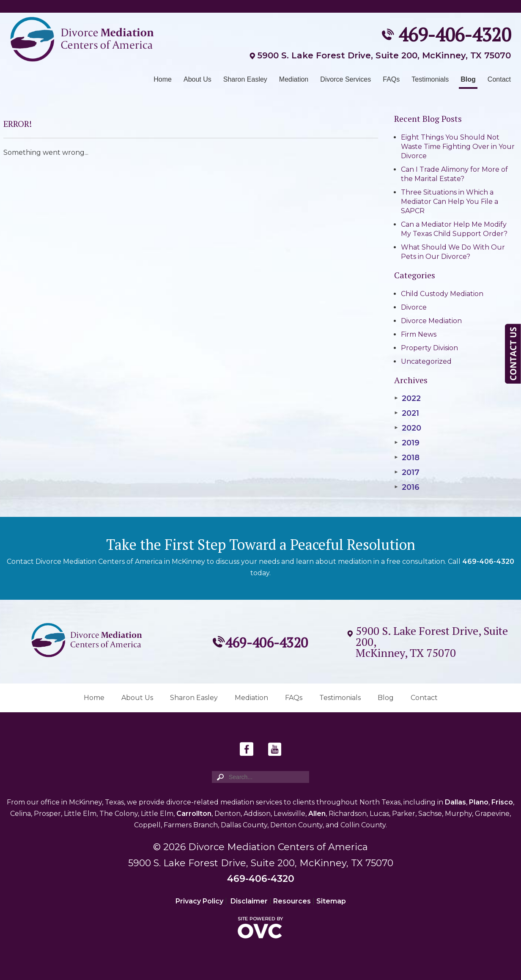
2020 (408, 428)
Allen (317, 814)
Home (163, 79)
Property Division (429, 348)
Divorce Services (346, 79)
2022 (407, 398)
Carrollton (194, 814)
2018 (407, 458)
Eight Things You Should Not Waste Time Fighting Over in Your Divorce (458, 147)
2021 (407, 413)
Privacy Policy (199, 901)
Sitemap (331, 901)
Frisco (502, 802)
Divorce (414, 307)
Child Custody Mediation (442, 294)
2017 (407, 472)
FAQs (391, 79)
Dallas (455, 802)
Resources (292, 901)
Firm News (419, 334)
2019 (407, 443)
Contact (499, 79)
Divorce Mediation (431, 321)
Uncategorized (426, 361)
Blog (468, 79)
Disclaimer (249, 901)
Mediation (294, 79)
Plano (479, 802)
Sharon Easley (245, 79)
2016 (407, 487)
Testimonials (430, 79)
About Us (197, 79)
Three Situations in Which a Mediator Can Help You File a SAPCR (450, 202)
